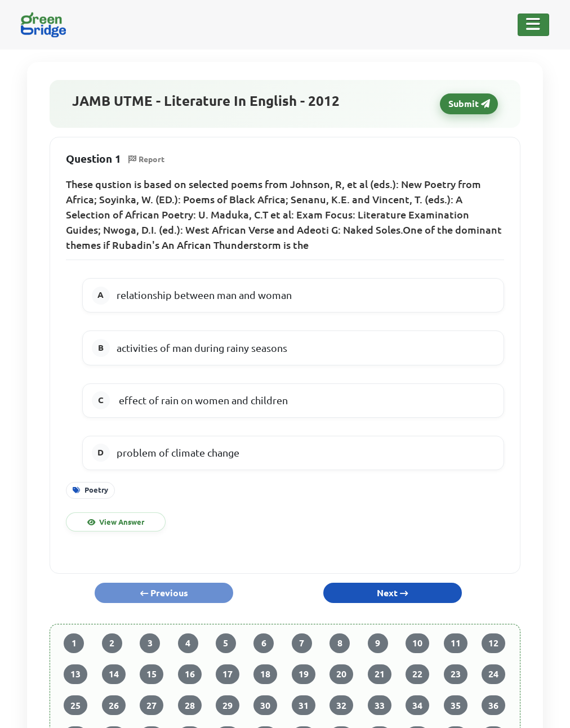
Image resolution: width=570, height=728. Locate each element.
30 (265, 705)
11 (456, 643)
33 (380, 705)
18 (265, 674)
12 (493, 643)
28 (190, 705)
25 (75, 705)
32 (341, 705)
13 (75, 674)
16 (190, 674)
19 (304, 674)
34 (417, 705)
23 (456, 674)
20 (341, 674)
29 (228, 705)
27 (152, 705)
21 (380, 674)
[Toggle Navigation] (533, 25)
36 (493, 705)
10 (417, 643)
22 (417, 674)
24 (493, 674)
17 (228, 674)
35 (456, 705)
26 (114, 705)
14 (114, 674)
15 (152, 674)
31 (304, 705)
